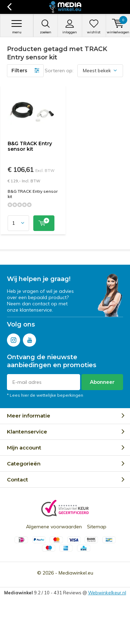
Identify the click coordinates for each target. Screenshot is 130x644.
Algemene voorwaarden (54, 527)
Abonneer (102, 382)
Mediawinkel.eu (76, 573)
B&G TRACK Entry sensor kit (30, 146)
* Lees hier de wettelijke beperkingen (45, 395)
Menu (17, 27)
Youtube (29, 338)
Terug (9, 7)
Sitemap (97, 527)
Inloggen (70, 27)
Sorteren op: (59, 71)
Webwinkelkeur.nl (107, 593)
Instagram (14, 338)
